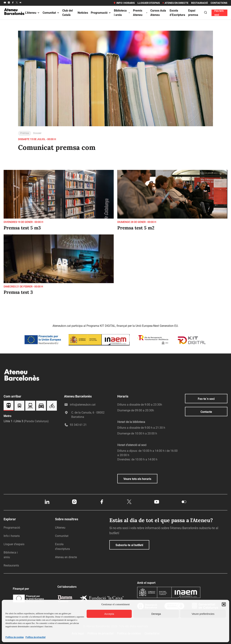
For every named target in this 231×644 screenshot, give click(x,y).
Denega (156, 614)
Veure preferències (203, 614)
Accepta (109, 614)
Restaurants (11, 565)
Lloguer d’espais (149, 3)
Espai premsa (193, 13)
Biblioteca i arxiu (122, 13)
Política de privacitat (35, 637)
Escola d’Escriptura (177, 13)
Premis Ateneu (140, 13)
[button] (224, 604)
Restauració (200, 3)
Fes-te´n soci (206, 399)
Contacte (206, 412)
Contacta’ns (219, 3)
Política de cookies (15, 637)
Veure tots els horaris (137, 479)
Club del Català (67, 13)
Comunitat (51, 13)
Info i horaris (124, 3)
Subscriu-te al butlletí (129, 545)
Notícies (83, 13)
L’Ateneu (32, 13)
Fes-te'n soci (219, 13)
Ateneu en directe (176, 3)
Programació (101, 13)
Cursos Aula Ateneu (158, 13)
